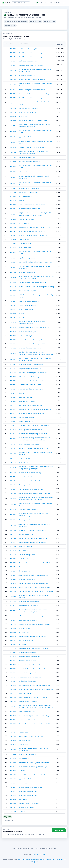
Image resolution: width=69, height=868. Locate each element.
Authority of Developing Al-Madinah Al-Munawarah (35, 409)
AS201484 (13, 602)
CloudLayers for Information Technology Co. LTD (34, 227)
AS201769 (13, 504)
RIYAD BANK (22, 317)
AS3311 (12, 305)
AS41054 (13, 365)
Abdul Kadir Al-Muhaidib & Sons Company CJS (33, 575)
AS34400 (13, 57)
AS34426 (13, 116)
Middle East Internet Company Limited (31, 65)
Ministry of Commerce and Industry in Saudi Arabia (35, 563)
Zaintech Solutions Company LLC (29, 444)
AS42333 (13, 555)
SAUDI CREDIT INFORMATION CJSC (30, 385)
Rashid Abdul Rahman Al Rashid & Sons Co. (32, 669)
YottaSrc (21, 201)
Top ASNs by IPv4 (36, 21)
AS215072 (13, 534)
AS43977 (13, 328)
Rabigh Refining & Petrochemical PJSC (31, 369)
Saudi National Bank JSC (26, 248)
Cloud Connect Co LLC (26, 693)
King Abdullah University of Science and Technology (35, 120)
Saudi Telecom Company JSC (28, 49)
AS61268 (13, 587)
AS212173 (13, 807)
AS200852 (13, 417)
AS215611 (13, 344)
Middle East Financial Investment (29, 657)
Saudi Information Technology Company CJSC (33, 235)
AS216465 (13, 775)
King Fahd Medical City (26, 640)
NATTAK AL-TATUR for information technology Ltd (34, 530)
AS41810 (13, 162)
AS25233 (13, 85)
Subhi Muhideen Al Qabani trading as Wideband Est (35, 262)
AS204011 (13, 425)
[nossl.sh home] (7, 3)
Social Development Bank (27, 712)
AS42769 (13, 192)
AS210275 (13, 235)
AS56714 (13, 489)
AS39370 (13, 272)
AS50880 (13, 209)
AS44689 (13, 567)
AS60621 (13, 409)
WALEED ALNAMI (24, 771)
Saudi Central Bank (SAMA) (27, 653)
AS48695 (13, 90)
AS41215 (13, 632)
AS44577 (13, 309)
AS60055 (13, 401)
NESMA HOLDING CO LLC (27, 421)
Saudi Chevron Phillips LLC (27, 401)
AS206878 (13, 430)
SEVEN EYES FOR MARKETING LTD (29, 209)
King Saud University (25, 197)
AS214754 (13, 624)
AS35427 (13, 473)
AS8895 (12, 94)
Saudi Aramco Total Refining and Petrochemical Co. (35, 425)
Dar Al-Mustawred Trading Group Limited (32, 205)
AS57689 (13, 669)
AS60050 (13, 397)
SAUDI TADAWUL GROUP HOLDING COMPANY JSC (34, 587)
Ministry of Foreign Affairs (27, 579)
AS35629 (13, 353)
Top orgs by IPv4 (10, 26)
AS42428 (13, 108)
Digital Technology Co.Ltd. (27, 258)
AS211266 (13, 525)
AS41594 (13, 477)
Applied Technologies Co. (27, 137)
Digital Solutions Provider (27, 157)
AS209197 (13, 803)
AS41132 (13, 137)
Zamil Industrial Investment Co (28, 681)
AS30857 (13, 267)
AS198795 (13, 498)
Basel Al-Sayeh (23, 811)
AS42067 (13, 177)
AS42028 (13, 551)
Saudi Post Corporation (26, 397)
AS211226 (13, 736)
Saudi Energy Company (26, 309)
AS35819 (13, 53)
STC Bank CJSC (23, 732)
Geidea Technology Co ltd (27, 555)
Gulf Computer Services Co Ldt (28, 108)
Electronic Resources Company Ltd (30, 162)
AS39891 (13, 61)
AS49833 (13, 377)
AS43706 (13, 648)
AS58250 (13, 167)
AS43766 (13, 70)
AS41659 (13, 636)
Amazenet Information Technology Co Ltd (32, 340)
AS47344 (13, 369)
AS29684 (13, 125)
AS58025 (13, 389)
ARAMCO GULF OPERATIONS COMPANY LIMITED (34, 328)
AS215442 (13, 453)
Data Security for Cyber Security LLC (30, 803)
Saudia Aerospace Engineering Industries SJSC (33, 434)
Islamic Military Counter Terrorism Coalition (32, 775)
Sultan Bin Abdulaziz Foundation (29, 188)
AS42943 (13, 205)
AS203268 (13, 258)
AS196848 (13, 681)
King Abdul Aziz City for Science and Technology (34, 94)
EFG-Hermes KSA (24, 551)
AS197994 (13, 287)
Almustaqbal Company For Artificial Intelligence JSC (35, 685)
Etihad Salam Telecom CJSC (27, 75)
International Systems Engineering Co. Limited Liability (36, 591)
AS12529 (13, 538)
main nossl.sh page (39, 854)
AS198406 (13, 291)
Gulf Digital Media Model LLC (28, 417)
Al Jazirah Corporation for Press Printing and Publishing (36, 287)
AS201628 (13, 693)
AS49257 (13, 373)
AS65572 (13, 795)
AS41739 (13, 547)
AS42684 (13, 644)
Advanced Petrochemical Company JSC (31, 389)
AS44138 (13, 481)
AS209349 (13, 720)
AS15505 (13, 322)
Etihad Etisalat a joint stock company (30, 53)
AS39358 (13, 783)
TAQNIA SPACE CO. (24, 223)
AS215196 (13, 763)
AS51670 (13, 665)
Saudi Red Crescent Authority (28, 620)
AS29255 (13, 98)
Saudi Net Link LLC (24, 462)
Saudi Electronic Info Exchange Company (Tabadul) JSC (36, 689)
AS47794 (13, 79)
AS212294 (13, 811)
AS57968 (13, 579)
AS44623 (13, 657)
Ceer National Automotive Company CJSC (32, 344)
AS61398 (13, 673)
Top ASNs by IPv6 (50, 21)
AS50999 (13, 120)
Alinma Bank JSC (24, 313)
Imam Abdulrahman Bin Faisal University (32, 489)
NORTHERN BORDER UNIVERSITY (29, 728)
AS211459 (13, 530)
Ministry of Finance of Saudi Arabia (30, 348)
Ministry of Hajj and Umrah (27, 754)
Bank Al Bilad (23, 783)
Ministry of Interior (25, 628)
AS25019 (13, 49)
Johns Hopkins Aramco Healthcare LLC (31, 430)
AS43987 (13, 142)
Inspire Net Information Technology (30, 473)
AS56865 (13, 381)
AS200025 (13, 413)
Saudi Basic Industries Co (27, 272)
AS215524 (13, 458)
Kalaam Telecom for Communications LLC (32, 231)
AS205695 (13, 611)
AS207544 (13, 706)
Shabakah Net (23, 116)
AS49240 (13, 313)
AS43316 (13, 559)
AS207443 (13, 701)
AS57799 (13, 385)
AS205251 (13, 606)
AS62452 (13, 493)
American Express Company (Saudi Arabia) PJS (33, 373)
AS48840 (13, 277)
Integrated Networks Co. (26, 219)
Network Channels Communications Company (33, 648)
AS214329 (13, 759)
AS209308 (13, 296)
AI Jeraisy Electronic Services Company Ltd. (32, 147)
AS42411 (13, 223)
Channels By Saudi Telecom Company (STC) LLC (34, 538)
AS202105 (13, 152)
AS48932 (13, 243)
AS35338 (13, 628)
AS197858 (13, 685)
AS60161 (13, 405)
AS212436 (13, 740)
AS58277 (13, 393)
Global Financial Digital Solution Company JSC (33, 583)
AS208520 (13, 716)
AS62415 (13, 677)
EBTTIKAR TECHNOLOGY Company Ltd (31, 736)
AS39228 (13, 219)
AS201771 (13, 132)
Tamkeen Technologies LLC (27, 305)
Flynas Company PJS (25, 740)
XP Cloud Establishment (26, 807)
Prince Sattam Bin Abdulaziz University (31, 405)
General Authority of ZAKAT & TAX (29, 301)
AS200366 (13, 596)
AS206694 (13, 340)
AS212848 (13, 744)
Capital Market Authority (26, 559)
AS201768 (13, 253)
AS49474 (13, 485)
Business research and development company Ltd (34, 624)
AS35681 (13, 359)
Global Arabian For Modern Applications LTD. (33, 283)
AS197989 (13, 689)
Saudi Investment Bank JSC (27, 332)
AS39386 (13, 112)
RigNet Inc (22, 393)
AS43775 (13, 157)
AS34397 (13, 65)
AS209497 (13, 620)
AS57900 (13, 336)
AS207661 (13, 616)
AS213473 (13, 231)
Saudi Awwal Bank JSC (25, 336)
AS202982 (13, 697)
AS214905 (13, 448)
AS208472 (13, 712)
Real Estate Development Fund (28, 673)
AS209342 (13, 214)
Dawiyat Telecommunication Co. (29, 510)
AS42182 (13, 640)
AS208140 (13, 520)
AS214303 (13, 754)
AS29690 (13, 147)
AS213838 (13, 749)
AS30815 (13, 172)
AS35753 (13, 75)
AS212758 (13, 439)
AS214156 (13, 444)
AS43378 (13, 563)
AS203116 (13, 421)
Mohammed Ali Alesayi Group (28, 192)
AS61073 (13, 583)
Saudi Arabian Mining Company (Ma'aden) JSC (33, 413)
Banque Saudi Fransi (25, 477)
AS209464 (13, 724)
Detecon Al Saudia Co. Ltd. (27, 172)
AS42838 (13, 262)
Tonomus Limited (24, 458)
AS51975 (13, 227)
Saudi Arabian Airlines (26, 243)
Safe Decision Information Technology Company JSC (35, 616)
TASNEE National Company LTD (28, 291)
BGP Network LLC (24, 759)
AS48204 (13, 661)
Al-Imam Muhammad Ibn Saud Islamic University (34, 493)
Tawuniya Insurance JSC (26, 534)
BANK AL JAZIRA (24, 239)
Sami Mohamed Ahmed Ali (27, 720)
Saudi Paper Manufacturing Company (31, 365)
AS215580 (13, 462)
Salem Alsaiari (23, 799)
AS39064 (13, 542)
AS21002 (13, 348)
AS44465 (13, 653)
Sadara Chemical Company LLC (28, 606)
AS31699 (13, 239)
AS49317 (13, 575)
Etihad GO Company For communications (32, 79)
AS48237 (13, 787)
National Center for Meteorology (29, 377)
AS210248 (13, 728)
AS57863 (13, 332)
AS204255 (13, 799)
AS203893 (13, 515)
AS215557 (13, 767)
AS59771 (13, 317)
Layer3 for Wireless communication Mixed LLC (33, 448)
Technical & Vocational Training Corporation (32, 665)
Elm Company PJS (24, 485)
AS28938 (13, 188)
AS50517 (13, 197)
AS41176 (13, 103)
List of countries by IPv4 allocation (16, 21)
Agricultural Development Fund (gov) (30, 677)
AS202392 (13, 510)
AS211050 (13, 732)
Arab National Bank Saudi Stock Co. (30, 481)
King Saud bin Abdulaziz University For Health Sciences (36, 724)
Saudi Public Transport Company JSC (30, 602)
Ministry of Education (25, 547)
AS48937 (13, 248)
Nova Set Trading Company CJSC (29, 701)
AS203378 (13, 301)
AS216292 (13, 468)
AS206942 (13, 434)
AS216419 (13, 183)
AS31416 (13, 779)
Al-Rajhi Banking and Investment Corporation (33, 697)
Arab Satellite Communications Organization (33, 542)
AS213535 (13, 201)
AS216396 (13, 771)
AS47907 (13, 571)
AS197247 (13, 591)
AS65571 (13, 791)
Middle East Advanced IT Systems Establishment (34, 763)
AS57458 (13, 283)
